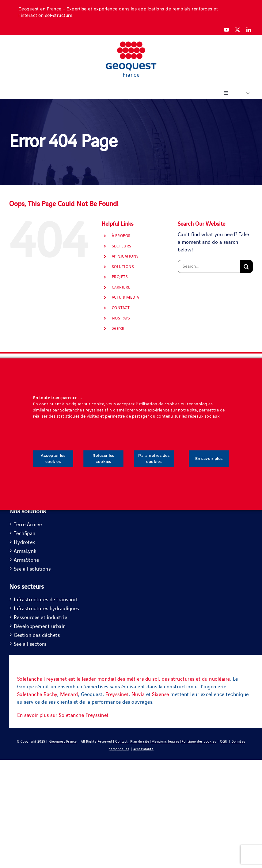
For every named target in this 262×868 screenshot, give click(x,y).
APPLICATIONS (125, 256)
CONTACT (121, 308)
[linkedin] (249, 30)
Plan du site (140, 742)
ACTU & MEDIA (125, 297)
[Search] (246, 266)
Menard (69, 694)
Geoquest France (63, 742)
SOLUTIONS (123, 267)
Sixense (161, 694)
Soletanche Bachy (37, 694)
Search (118, 328)
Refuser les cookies (103, 459)
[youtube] (227, 30)
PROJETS (120, 277)
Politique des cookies (199, 742)
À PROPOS (121, 236)
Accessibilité (144, 749)
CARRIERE (121, 287)
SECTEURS (122, 246)
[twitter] (238, 30)
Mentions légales (165, 742)
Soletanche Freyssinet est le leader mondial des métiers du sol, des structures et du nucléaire (124, 679)
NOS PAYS (121, 318)
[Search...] (209, 266)
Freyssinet (117, 694)
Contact (122, 742)
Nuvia (138, 694)
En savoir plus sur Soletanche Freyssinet (63, 715)
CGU (224, 742)
